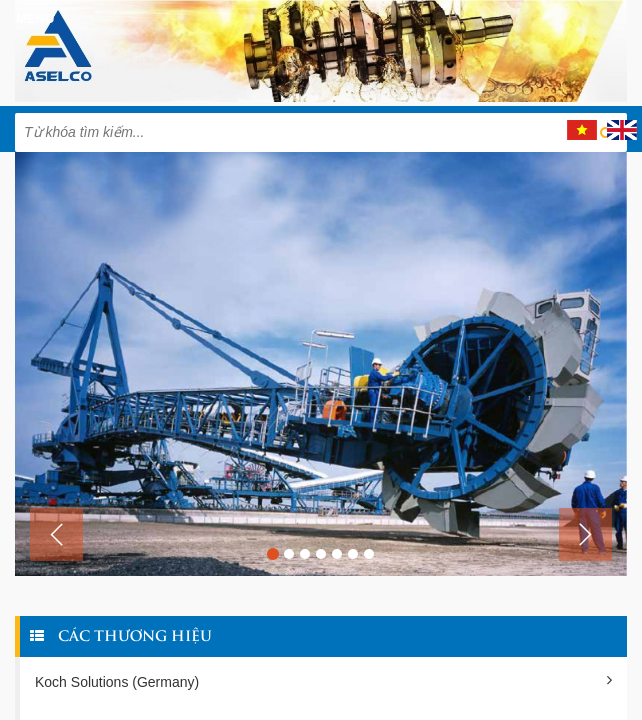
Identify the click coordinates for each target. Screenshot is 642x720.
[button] (56, 534)
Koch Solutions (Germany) (323, 681)
